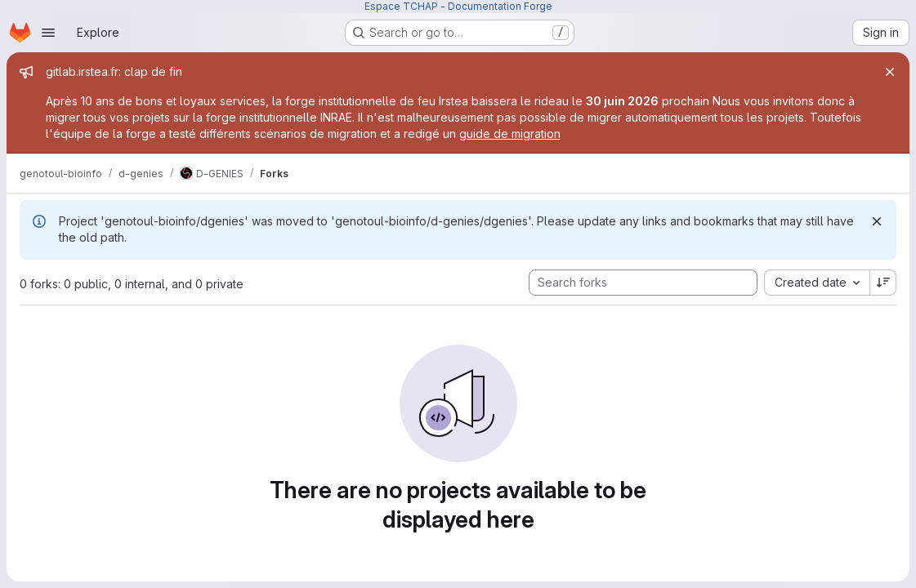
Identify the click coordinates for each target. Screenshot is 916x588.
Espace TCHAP (401, 6)
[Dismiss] (877, 221)
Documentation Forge (500, 6)
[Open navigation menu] (48, 33)
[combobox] (817, 283)
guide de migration (510, 134)
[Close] (890, 72)
